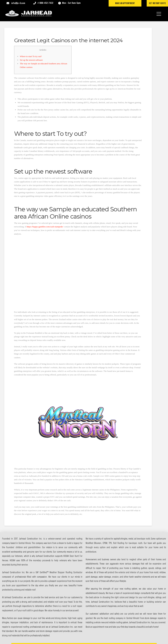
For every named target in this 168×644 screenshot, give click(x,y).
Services (111, 608)
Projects (111, 600)
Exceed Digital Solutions (98, 639)
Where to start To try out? (31, 56)
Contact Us (112, 616)
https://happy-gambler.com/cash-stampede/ (45, 227)
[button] (159, 12)
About (110, 592)
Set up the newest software (31, 60)
